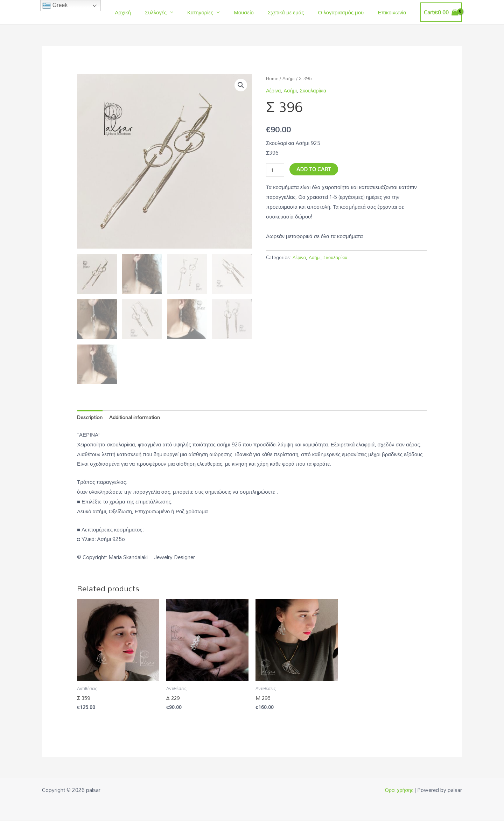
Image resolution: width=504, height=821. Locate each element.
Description (90, 417)
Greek (55, 6)
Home (273, 78)
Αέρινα (274, 90)
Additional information (136, 417)
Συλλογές (175, 12)
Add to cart (314, 169)
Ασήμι (290, 78)
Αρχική (146, 12)
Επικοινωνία (394, 12)
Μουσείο (256, 12)
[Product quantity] (275, 170)
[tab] (90, 418)
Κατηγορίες (216, 12)
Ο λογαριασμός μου (346, 12)
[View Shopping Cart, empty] (441, 12)
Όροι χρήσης (398, 791)
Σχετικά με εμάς (295, 12)
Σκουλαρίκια (315, 90)
